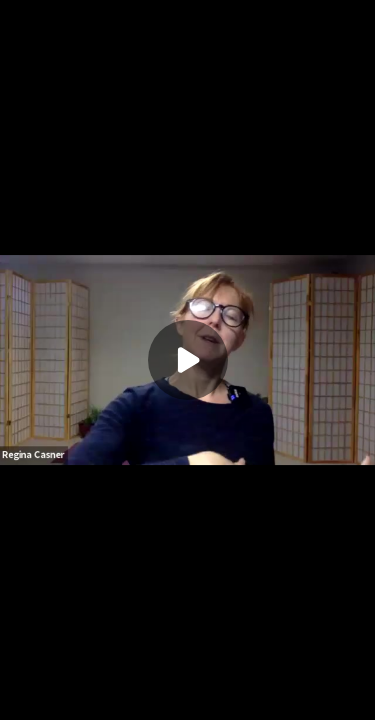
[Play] (188, 360)
